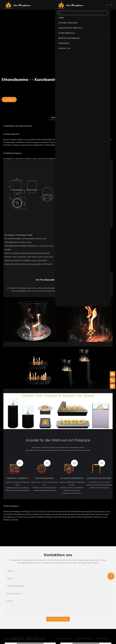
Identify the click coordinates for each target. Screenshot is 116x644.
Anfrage (9, 100)
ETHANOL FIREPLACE (64, 639)
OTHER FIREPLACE (103, 639)
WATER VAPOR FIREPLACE (84, 639)
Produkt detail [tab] (58, 117)
